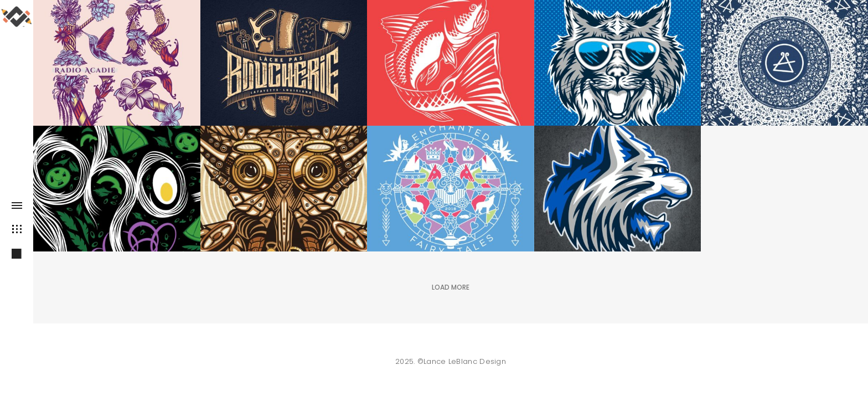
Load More (451, 287)
